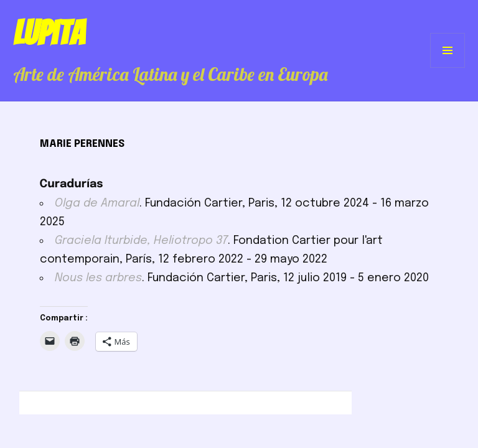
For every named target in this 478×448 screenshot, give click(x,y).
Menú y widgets (448, 68)
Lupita (49, 33)
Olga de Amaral (97, 203)
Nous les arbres (98, 278)
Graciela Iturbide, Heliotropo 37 (141, 241)
